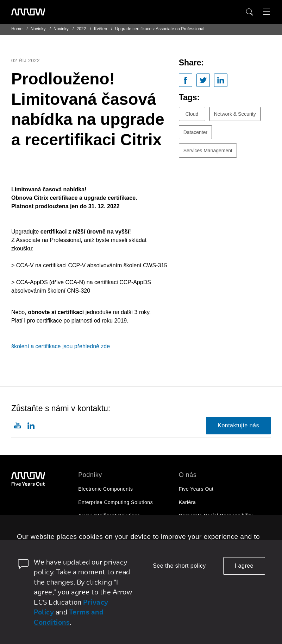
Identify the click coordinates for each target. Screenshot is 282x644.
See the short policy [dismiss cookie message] (179, 566)
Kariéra (187, 502)
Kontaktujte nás (238, 425)
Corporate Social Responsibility (216, 516)
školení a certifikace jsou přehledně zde (61, 346)
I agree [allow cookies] (244, 566)
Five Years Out (196, 489)
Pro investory (194, 529)
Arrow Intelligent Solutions (109, 516)
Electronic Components (105, 489)
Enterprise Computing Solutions (115, 502)
